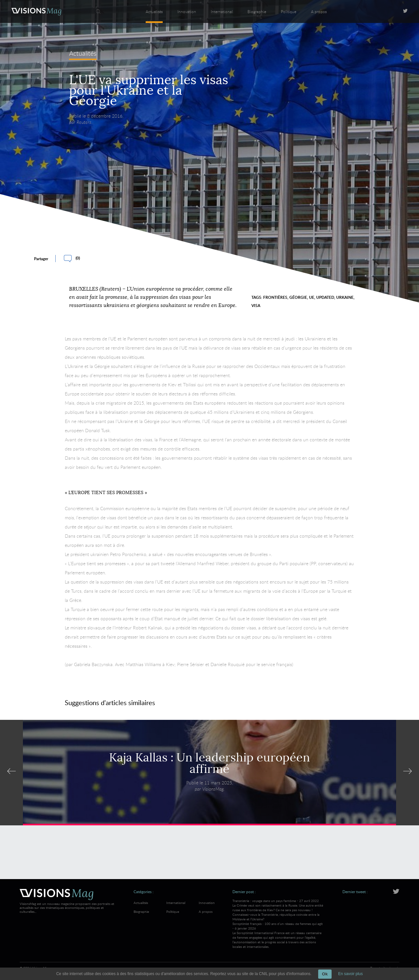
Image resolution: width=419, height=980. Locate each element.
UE (312, 297)
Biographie (257, 11)
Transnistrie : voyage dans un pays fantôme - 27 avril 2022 (278, 910)
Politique (289, 11)
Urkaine (345, 297)
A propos (319, 11)
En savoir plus (350, 974)
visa (256, 306)
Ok (325, 974)
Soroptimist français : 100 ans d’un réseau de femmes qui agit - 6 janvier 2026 (278, 935)
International (222, 11)
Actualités (154, 11)
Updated (325, 297)
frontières (275, 297)
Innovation (187, 11)
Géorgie (298, 297)
